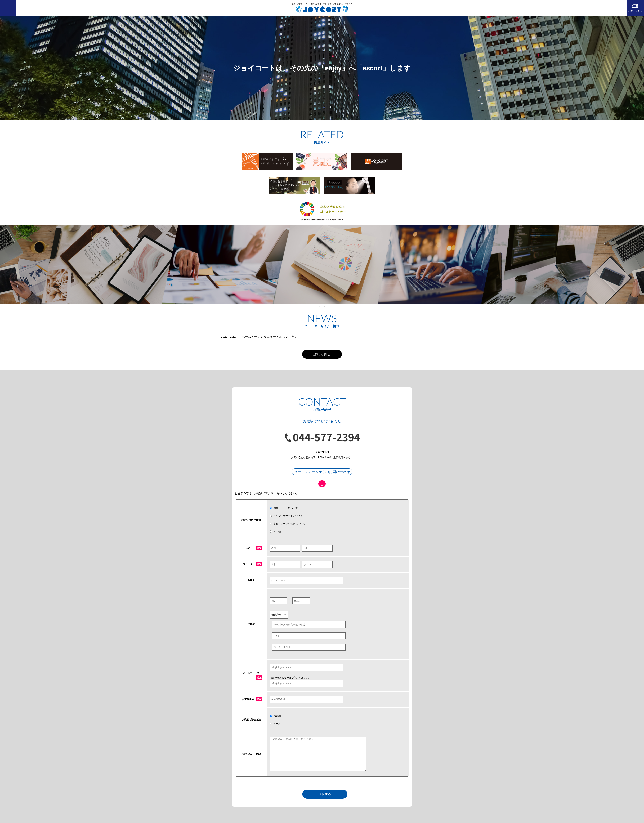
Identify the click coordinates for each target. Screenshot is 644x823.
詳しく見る (322, 354)
